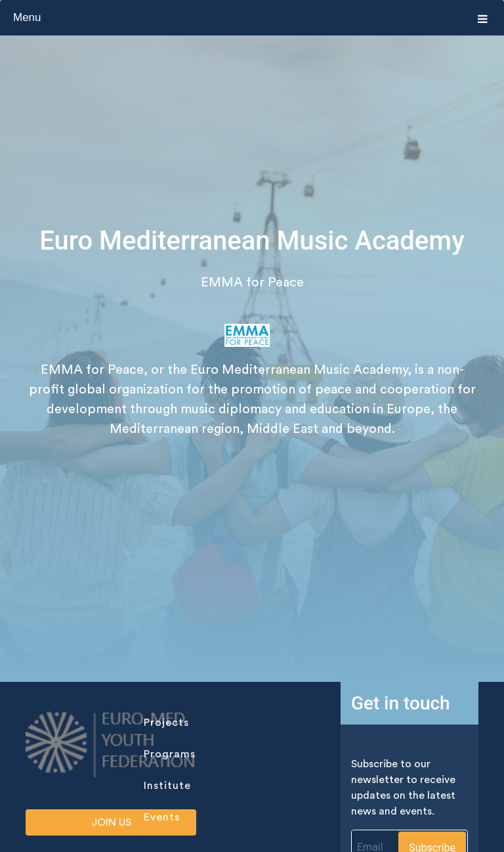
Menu (250, 18)
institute (167, 786)
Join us (111, 822)
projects (166, 723)
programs (170, 754)
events (162, 817)
